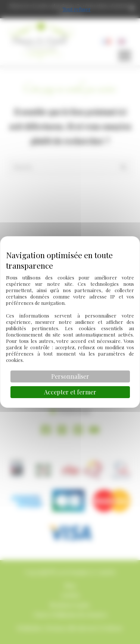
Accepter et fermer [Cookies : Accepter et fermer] (70, 392)
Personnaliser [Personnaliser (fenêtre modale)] (70, 376)
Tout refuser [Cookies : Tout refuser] (77, 9)
